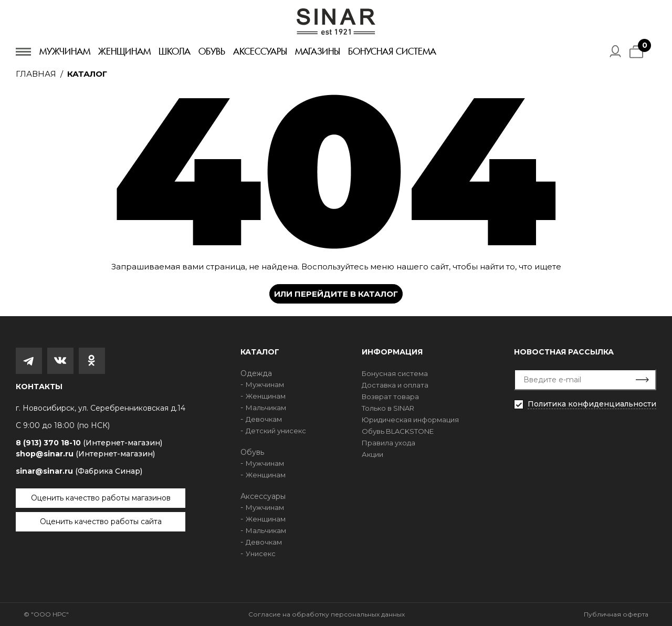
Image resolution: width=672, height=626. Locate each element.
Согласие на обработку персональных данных (327, 614)
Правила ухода (388, 443)
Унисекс (261, 554)
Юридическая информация (410, 420)
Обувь (212, 51)
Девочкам (264, 419)
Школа (175, 51)
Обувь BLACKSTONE (398, 431)
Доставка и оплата (395, 385)
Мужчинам (65, 51)
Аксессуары (260, 51)
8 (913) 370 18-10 (89, 443)
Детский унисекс (276, 431)
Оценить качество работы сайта (101, 521)
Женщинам (124, 51)
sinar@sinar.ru (79, 471)
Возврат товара (390, 397)
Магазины (318, 51)
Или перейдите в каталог (336, 294)
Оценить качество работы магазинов (101, 498)
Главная (36, 74)
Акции (372, 454)
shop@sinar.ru (85, 454)
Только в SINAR (388, 408)
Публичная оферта (616, 614)
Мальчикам (266, 408)
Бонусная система (392, 51)
